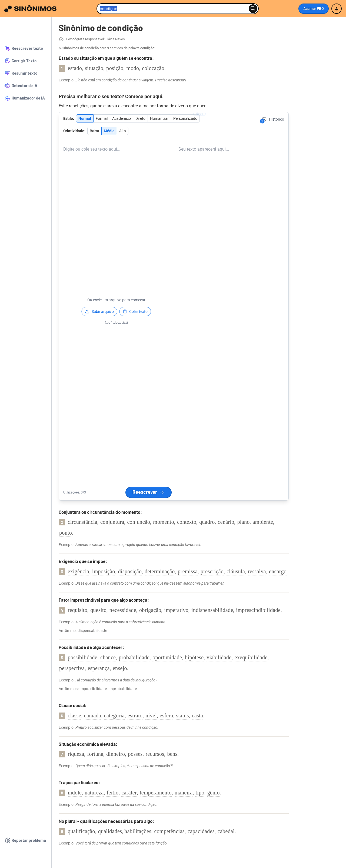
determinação (160, 571)
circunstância (83, 522)
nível (151, 715)
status (182, 715)
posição (115, 68)
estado (75, 68)
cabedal (226, 831)
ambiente (263, 522)
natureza (94, 793)
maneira (184, 793)
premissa (188, 571)
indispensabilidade (212, 610)
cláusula (236, 571)
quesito (98, 610)
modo (133, 68)
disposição (130, 571)
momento (164, 522)
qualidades (110, 831)
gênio (214, 793)
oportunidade (167, 657)
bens (172, 754)
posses (135, 754)
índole (75, 793)
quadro (207, 522)
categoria (114, 715)
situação (94, 68)
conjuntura (112, 522)
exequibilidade (251, 657)
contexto (187, 522)
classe (75, 715)
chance (108, 657)
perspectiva (72, 668)
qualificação (81, 831)
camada (93, 715)
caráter (129, 793)
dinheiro (116, 754)
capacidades (201, 831)
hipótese (194, 657)
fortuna (95, 754)
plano (244, 522)
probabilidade (134, 657)
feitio (112, 793)
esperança (99, 668)
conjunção (139, 522)
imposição (104, 571)
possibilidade (83, 657)
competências (169, 831)
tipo (200, 793)
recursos (155, 754)
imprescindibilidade (258, 610)
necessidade (123, 610)
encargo (278, 571)
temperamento (156, 793)
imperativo (176, 610)
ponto (66, 533)
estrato (135, 715)
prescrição (212, 571)
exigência (79, 571)
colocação (153, 68)
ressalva (257, 571)
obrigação (150, 610)
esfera (167, 715)
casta (197, 715)
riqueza (76, 754)
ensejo (120, 668)
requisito (78, 610)
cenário (226, 522)
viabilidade (219, 657)
